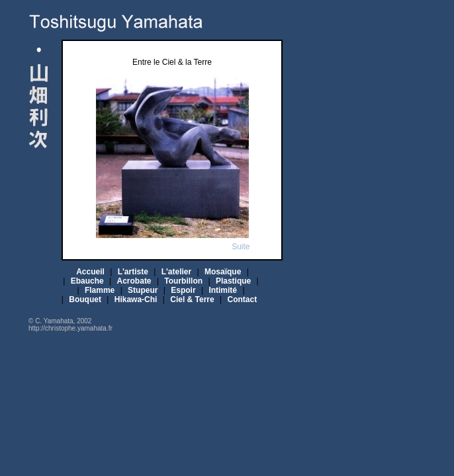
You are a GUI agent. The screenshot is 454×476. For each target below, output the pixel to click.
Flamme (100, 290)
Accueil (90, 272)
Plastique (233, 281)
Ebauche (87, 281)
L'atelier (177, 272)
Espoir (183, 290)
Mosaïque (223, 272)
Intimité (223, 290)
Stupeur (143, 290)
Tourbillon (183, 281)
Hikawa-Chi (136, 299)
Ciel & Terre (192, 299)
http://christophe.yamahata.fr (70, 328)
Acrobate (134, 281)
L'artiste (133, 272)
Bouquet (85, 299)
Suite (241, 247)
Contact (242, 299)
